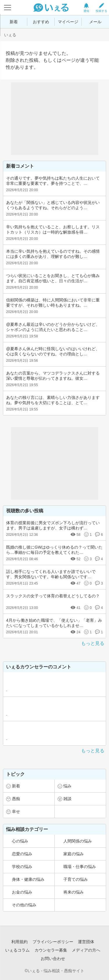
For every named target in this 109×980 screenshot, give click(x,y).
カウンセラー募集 (51, 950)
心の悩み (20, 841)
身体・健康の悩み (28, 879)
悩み (67, 786)
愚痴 (16, 799)
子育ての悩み (76, 879)
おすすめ (41, 22)
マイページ (68, 22)
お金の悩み (22, 892)
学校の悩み (22, 867)
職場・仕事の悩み (80, 867)
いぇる (10, 35)
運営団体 (86, 942)
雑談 (67, 799)
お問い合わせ (53, 959)
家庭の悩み (74, 854)
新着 (14, 22)
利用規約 (19, 942)
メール (95, 22)
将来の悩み (74, 892)
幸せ (16, 811)
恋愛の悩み (22, 854)
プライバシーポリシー (53, 942)
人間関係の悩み (78, 841)
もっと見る (93, 643)
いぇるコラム (17, 950)
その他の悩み (24, 905)
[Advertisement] (55, 119)
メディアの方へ (86, 950)
